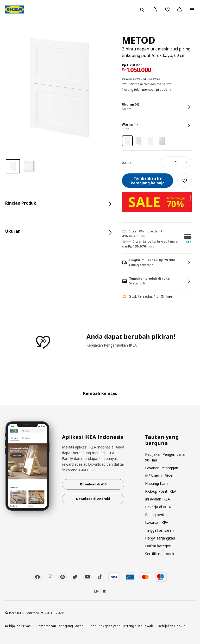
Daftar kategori (158, 546)
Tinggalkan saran (159, 530)
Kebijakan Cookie (172, 626)
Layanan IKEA (157, 522)
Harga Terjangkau (160, 538)
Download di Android (93, 499)
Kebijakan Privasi (18, 626)
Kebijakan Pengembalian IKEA (112, 345)
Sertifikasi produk (160, 554)
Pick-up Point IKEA (161, 491)
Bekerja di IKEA (158, 507)
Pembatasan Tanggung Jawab (60, 626)
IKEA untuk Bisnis (160, 476)
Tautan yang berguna (162, 440)
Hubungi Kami (157, 483)
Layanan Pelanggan (162, 468)
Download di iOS (93, 484)
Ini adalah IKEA (158, 499)
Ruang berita (156, 515)
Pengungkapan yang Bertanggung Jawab (121, 626)
